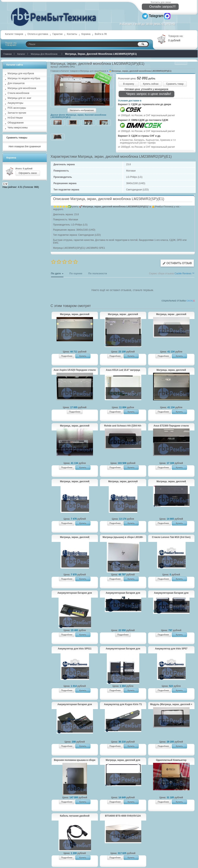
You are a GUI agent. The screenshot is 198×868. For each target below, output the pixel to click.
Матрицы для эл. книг (20, 98)
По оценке (76, 273)
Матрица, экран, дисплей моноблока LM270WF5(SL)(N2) (75, 314)
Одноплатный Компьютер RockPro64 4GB (171, 760)
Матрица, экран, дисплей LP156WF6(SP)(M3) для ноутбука (75, 482)
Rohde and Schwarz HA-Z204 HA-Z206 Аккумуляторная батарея (123, 426)
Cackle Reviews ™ (185, 274)
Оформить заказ (28, 173)
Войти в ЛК (101, 34)
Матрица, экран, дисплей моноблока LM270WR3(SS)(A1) (171, 370)
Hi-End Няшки (15, 118)
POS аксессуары (17, 108)
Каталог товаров (14, 34)
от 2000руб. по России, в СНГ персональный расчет (147, 115)
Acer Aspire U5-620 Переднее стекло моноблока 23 (75, 370)
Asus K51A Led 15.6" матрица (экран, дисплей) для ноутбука (123, 370)
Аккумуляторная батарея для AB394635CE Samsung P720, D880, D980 (123, 649)
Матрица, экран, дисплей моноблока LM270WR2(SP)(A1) (75, 426)
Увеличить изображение (82, 110)
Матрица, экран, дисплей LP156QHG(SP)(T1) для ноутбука (75, 537)
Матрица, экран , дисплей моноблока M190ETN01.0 (123, 314)
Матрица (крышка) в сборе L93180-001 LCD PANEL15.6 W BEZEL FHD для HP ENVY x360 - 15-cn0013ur (123, 537)
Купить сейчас (151, 84)
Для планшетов (16, 83)
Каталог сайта (15, 65)
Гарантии (57, 34)
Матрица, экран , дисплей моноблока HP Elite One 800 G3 (171, 314)
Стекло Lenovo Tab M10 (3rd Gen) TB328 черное (171, 537)
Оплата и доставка (38, 34)
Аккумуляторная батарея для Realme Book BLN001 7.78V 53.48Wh (123, 593)
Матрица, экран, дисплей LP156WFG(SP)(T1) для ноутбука (171, 482)
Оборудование (16, 123)
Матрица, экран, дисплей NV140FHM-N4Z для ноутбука (123, 482)
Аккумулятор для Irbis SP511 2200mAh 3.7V (75, 649)
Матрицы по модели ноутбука (24, 78)
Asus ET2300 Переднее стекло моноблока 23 (171, 426)
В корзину (129, 84)
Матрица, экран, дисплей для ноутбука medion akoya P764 (123, 760)
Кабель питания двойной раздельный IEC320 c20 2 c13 (75, 816)
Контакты (72, 34)
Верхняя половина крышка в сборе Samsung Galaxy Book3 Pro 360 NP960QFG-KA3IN (75, 760)
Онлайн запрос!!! (160, 7)
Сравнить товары (17, 138)
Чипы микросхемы (18, 128)
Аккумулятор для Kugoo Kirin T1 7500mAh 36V (123, 705)
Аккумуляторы (15, 103)
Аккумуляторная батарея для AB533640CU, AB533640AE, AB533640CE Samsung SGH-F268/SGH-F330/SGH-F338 (171, 593)
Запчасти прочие (17, 113)
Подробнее (67, 356)
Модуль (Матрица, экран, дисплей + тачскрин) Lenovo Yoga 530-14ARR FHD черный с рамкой (171, 705)
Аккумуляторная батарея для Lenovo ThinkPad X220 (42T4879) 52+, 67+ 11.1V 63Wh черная (75, 593)
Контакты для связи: (161, 2)
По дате (57, 275)
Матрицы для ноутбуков (21, 73)
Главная (55, 71)
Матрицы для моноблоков (22, 88)
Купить (83, 356)
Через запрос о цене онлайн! (146, 94)
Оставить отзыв (177, 263)
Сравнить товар (175, 84)
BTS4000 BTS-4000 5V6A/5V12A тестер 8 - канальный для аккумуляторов (123, 816)
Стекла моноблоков (19, 93)
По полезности (98, 273)
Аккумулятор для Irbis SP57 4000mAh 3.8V (171, 649)
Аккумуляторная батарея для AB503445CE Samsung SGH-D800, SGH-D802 (75, 705)
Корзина (86, 34)
